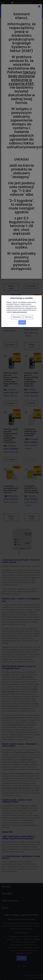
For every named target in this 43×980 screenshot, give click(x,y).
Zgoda (22, 322)
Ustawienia (17, 317)
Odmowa (28, 317)
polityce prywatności (20, 312)
